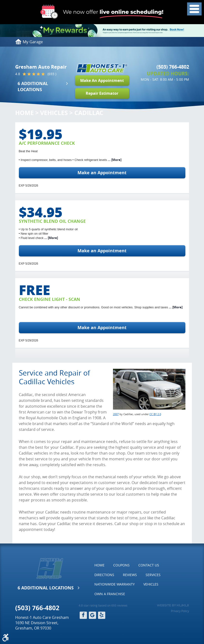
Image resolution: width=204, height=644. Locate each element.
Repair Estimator (102, 93)
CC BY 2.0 (155, 414)
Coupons (121, 565)
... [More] (114, 160)
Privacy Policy (180, 611)
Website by (173, 605)
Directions (104, 575)
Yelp (102, 615)
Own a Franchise (110, 594)
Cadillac (89, 113)
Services (153, 575)
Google (92, 615)
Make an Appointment (102, 173)
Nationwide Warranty (115, 584)
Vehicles (54, 113)
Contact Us (149, 565)
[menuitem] (99, 565)
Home (25, 113)
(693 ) (52, 74)
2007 (116, 414)
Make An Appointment (102, 80)
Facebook (83, 615)
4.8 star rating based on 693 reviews (103, 605)
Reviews (130, 575)
